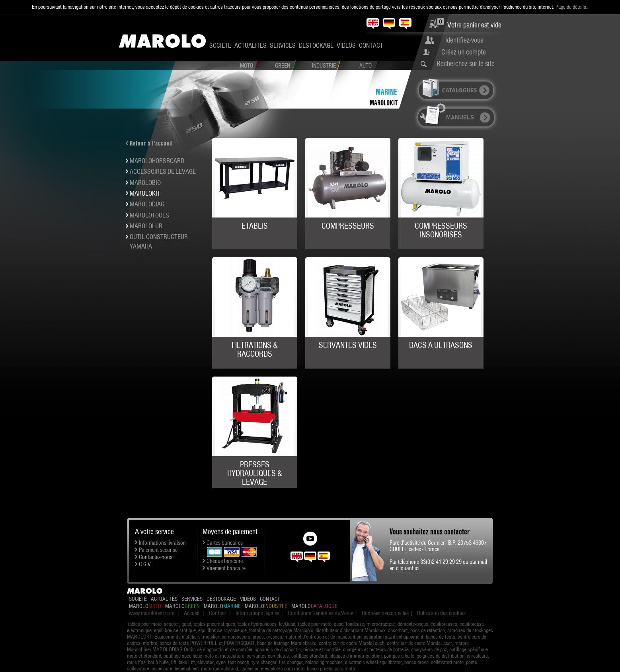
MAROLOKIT (384, 103)
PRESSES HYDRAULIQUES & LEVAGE (255, 473)
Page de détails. (571, 7)
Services (283, 45)
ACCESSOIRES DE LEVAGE (163, 171)
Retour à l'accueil (151, 143)
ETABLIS (255, 226)
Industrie (324, 66)
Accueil (192, 613)
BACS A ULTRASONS (441, 345)
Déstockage (316, 45)
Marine (387, 92)
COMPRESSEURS (348, 226)
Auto (366, 66)
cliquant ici (408, 568)
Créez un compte (464, 52)
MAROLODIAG (147, 204)
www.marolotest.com (152, 613)
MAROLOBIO (145, 183)
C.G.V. (145, 564)
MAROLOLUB (146, 226)
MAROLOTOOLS (149, 215)
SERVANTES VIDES (348, 345)
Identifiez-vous (464, 40)
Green (283, 66)
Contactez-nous (156, 557)
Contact (371, 45)
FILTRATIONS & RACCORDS (255, 350)
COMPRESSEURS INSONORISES (441, 230)
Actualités (251, 45)
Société (220, 45)
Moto (247, 66)
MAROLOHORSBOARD (157, 161)
